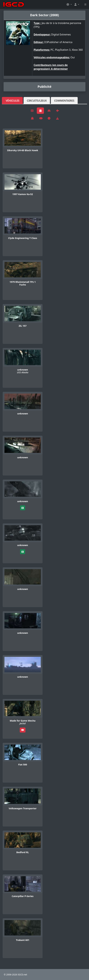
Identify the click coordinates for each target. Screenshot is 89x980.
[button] (69, 4)
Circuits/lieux (37, 101)
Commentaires (64, 101)
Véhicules (13, 101)
